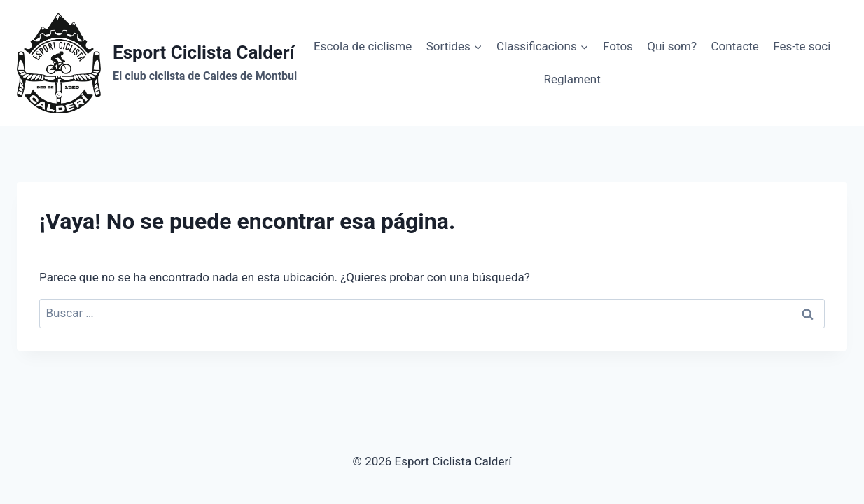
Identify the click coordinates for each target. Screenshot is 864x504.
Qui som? (672, 46)
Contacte (734, 46)
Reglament (572, 79)
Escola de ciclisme (363, 46)
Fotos (618, 46)
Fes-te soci (802, 46)
